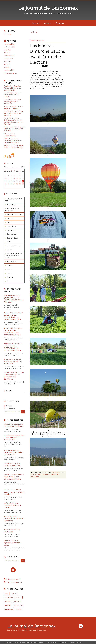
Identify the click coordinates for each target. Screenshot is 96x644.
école (7, 594)
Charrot (9, 222)
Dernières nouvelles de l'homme (12, 96)
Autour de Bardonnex (14, 214)
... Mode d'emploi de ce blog (13, 200)
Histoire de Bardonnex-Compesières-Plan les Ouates (14, 256)
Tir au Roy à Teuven (10, 111)
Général (10, 250)
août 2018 (7, 61)
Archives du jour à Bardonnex (12, 210)
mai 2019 (7, 53)
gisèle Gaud (9, 298)
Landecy (10, 265)
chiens (46, 475)
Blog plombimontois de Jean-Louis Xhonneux (14, 122)
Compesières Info (10, 136)
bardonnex (9, 609)
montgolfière (35, 477)
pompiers (19, 609)
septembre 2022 (9, 47)
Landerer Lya (9, 315)
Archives (47, 23)
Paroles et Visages (17, 147)
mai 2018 (7, 64)
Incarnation (8, 104)
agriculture (18, 601)
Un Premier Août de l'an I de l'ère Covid (14, 300)
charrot (19, 597)
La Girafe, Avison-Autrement (14, 130)
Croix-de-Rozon (12, 230)
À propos (60, 23)
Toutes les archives (10, 73)
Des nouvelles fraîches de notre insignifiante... (13, 101)
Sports (9, 281)
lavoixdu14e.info (9, 90)
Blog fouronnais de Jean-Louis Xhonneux (13, 113)
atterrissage (35, 475)
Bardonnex (11, 218)
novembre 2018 (9, 56)
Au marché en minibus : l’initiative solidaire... (12, 119)
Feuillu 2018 (9, 363)
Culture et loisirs (12, 234)
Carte (9, 391)
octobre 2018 (8, 59)
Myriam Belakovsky (12, 361)
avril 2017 (7, 67)
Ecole (9, 242)
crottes (51, 475)
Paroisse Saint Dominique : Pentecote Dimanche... (13, 87)
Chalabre (16, 108)
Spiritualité (10, 277)
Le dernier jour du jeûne (12, 93)
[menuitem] (35, 23)
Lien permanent (36, 473)
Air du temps (11, 205)
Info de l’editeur (12, 262)
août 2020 (7, 50)
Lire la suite (8, 34)
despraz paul (18, 605)
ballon (41, 475)
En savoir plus (79, 642)
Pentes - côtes (9, 134)
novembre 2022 (9, 44)
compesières (9, 597)
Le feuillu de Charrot (12, 466)
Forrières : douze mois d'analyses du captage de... (13, 139)
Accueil (35, 23)
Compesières (11, 226)
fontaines (8, 601)
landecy (14, 594)
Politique (10, 269)
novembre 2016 (9, 70)
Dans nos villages (13, 238)
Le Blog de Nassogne (11, 142)
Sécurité (10, 273)
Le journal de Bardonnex (48, 8)
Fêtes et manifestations (15, 246)
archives (8, 605)
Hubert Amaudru (11, 375)
